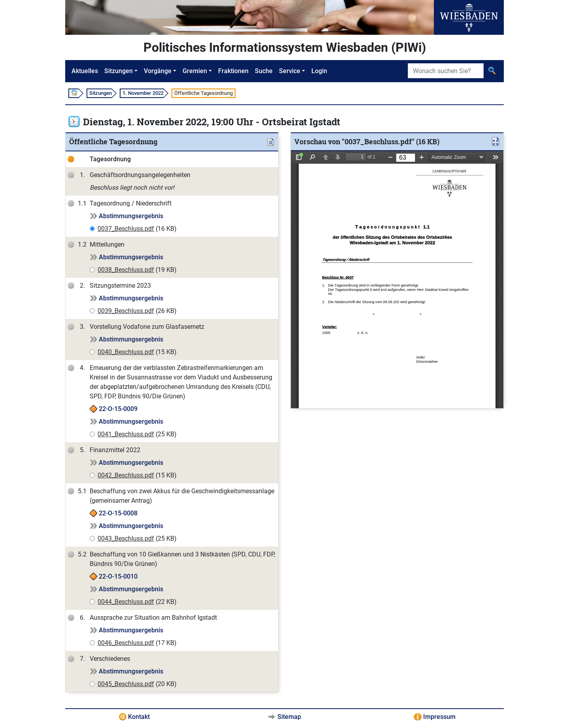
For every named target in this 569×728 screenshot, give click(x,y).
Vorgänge (158, 71)
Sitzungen (119, 71)
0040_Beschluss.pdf (126, 352)
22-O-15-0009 (118, 409)
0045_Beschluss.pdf (126, 684)
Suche (264, 71)
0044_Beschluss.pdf (126, 602)
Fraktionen (233, 71)
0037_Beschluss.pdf (126, 229)
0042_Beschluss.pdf (126, 475)
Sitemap (289, 717)
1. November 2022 (143, 93)
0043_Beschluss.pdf (126, 538)
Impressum (439, 717)
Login (319, 71)
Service (290, 71)
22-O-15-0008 (118, 513)
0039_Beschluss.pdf (126, 311)
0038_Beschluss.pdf (126, 270)
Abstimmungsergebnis (131, 216)
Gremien (195, 71)
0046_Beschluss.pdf (126, 643)
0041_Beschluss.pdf (126, 434)
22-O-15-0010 (118, 576)
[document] (397, 280)
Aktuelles (85, 71)
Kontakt (139, 717)
